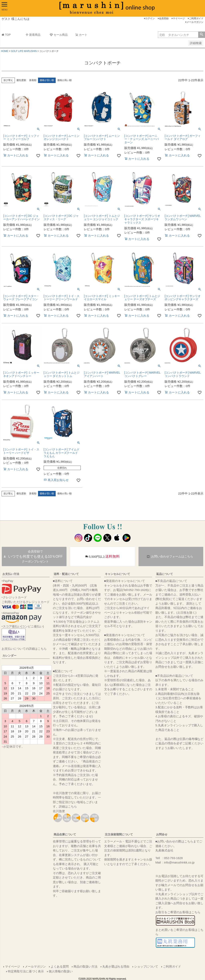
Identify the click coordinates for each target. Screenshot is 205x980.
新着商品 (33, 35)
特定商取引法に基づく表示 (26, 971)
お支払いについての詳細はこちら (24, 649)
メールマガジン (195, 22)
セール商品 (59, 35)
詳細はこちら (68, 806)
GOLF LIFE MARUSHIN (24, 51)
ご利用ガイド (196, 18)
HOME (5, 51)
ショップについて (146, 966)
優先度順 (21, 80)
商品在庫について (65, 834)
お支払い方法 (11, 574)
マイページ (179, 18)
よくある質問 (59, 966)
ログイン (150, 18)
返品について (165, 574)
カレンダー (9, 656)
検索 (201, 35)
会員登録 (164, 18)
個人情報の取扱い (61, 971)
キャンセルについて (118, 574)
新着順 (33, 80)
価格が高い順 (64, 80)
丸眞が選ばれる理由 (116, 966)
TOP (6, 35)
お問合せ (162, 834)
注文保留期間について (119, 834)
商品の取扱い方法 (85, 966)
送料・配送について (66, 574)
